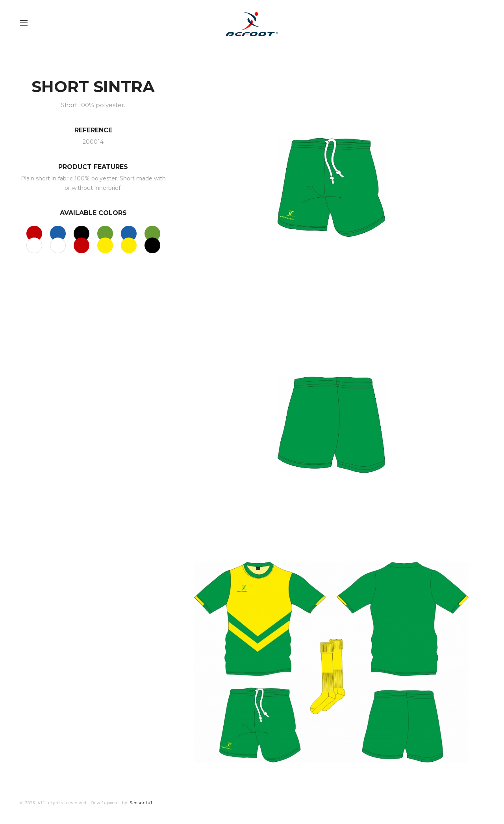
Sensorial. (143, 803)
